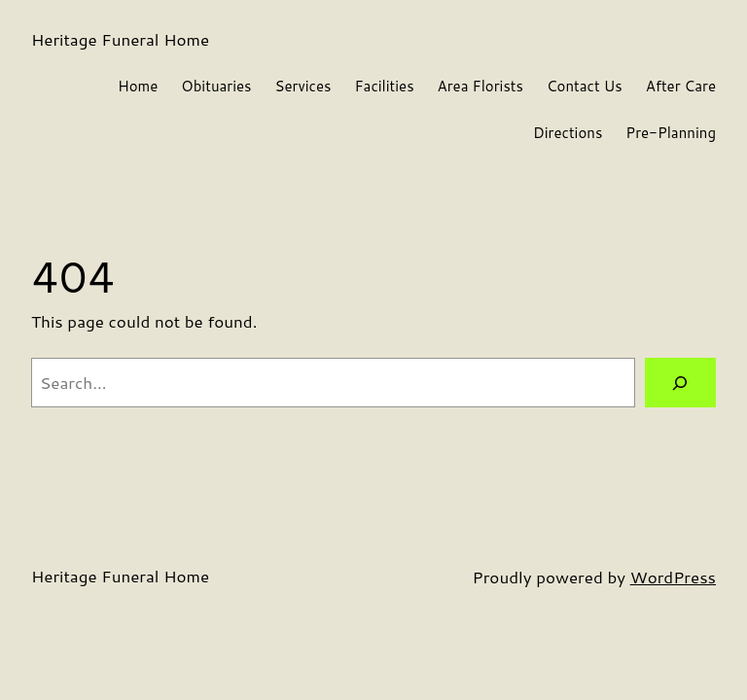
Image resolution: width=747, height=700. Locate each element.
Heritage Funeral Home (120, 39)
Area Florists (480, 86)
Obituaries (216, 86)
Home (138, 86)
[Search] (680, 383)
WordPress (673, 577)
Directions (568, 133)
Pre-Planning (671, 133)
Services (303, 86)
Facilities (384, 86)
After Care (681, 86)
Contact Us (585, 86)
